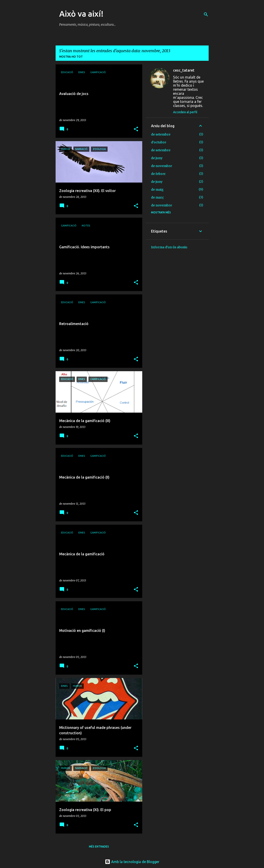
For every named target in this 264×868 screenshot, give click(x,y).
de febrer (158, 174)
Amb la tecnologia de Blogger (132, 862)
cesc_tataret (184, 70)
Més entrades (99, 847)
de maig (157, 190)
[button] (136, 129)
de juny (157, 158)
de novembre (161, 166)
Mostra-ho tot (71, 57)
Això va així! (81, 14)
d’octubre (159, 142)
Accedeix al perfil (185, 112)
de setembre (161, 134)
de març (157, 197)
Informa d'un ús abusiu (169, 247)
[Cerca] (206, 14)
